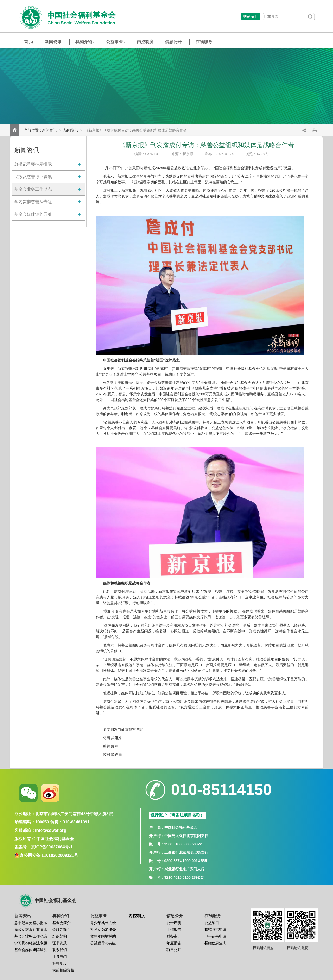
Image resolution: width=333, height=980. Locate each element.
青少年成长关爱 (103, 923)
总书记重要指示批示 (33, 164)
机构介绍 (85, 42)
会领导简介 (61, 929)
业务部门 (60, 957)
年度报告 (174, 943)
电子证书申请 (215, 936)
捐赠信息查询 (215, 943)
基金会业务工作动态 (33, 189)
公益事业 (116, 42)
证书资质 (60, 943)
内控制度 (145, 42)
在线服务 (205, 42)
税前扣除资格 (63, 970)
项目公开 (174, 950)
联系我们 (60, 950)
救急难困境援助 (103, 936)
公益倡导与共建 (103, 943)
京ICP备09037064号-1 (52, 847)
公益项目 (212, 923)
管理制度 (60, 963)
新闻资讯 (54, 42)
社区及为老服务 (103, 929)
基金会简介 (61, 923)
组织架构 (60, 936)
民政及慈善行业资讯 (33, 177)
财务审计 (174, 936)
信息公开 (175, 42)
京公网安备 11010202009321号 (49, 855)
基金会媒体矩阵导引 (33, 214)
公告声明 (174, 923)
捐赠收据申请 (215, 929)
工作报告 (174, 929)
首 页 (29, 42)
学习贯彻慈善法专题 (33, 202)
